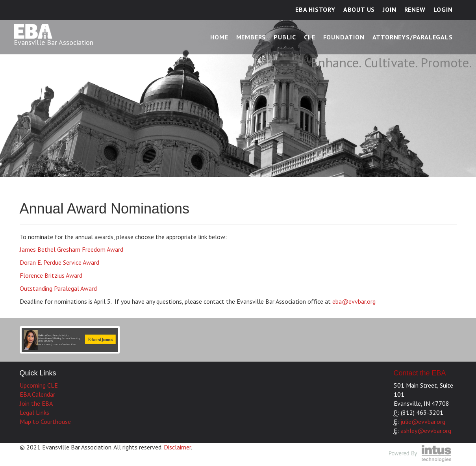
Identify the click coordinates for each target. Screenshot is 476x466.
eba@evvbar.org (354, 301)
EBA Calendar (37, 394)
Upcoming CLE (39, 385)
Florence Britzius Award (51, 275)
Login (443, 9)
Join (389, 9)
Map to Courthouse (45, 421)
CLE (309, 37)
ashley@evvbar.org (426, 431)
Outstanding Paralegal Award (58, 288)
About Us (359, 9)
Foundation (344, 37)
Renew (415, 9)
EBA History (315, 9)
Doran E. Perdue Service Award (59, 262)
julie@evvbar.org (423, 421)
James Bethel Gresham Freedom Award (71, 249)
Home (219, 37)
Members (251, 37)
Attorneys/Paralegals (413, 37)
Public (285, 37)
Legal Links (34, 412)
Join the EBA (36, 403)
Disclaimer (177, 447)
